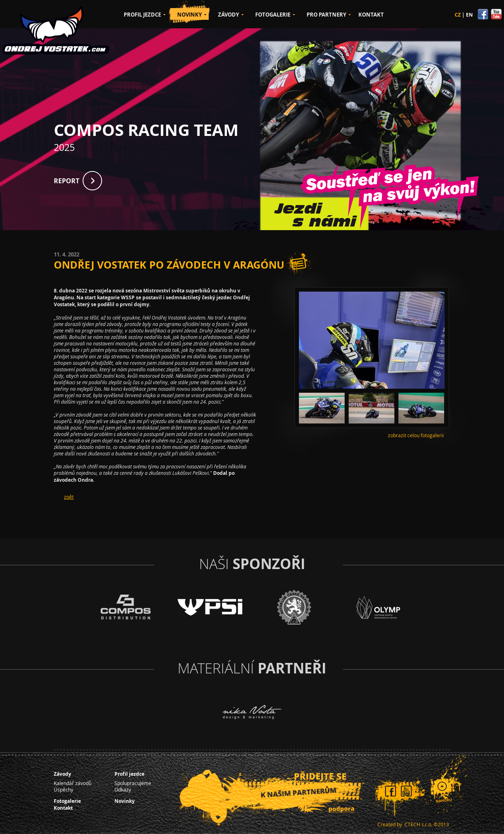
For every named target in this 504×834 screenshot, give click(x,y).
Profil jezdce (129, 774)
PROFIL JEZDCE (142, 15)
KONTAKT (371, 15)
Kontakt (63, 808)
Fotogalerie (67, 801)
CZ (458, 15)
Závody (62, 774)
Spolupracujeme (133, 783)
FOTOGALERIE (273, 15)
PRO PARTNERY (326, 15)
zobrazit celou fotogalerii (416, 435)
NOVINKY (190, 15)
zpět (69, 497)
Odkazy (123, 790)
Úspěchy (64, 790)
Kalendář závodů (73, 783)
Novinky (125, 801)
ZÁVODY (229, 15)
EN (469, 15)
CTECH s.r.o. (418, 824)
